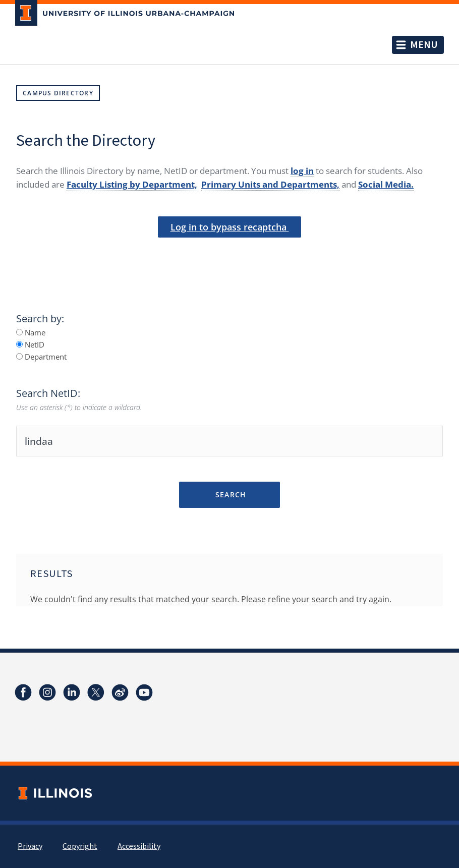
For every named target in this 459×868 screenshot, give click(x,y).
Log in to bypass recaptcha (230, 227)
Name (31, 332)
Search (229, 495)
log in (302, 171)
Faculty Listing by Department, (132, 184)
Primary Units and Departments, (270, 184)
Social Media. (386, 184)
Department (41, 357)
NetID (30, 344)
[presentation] (229, 254)
